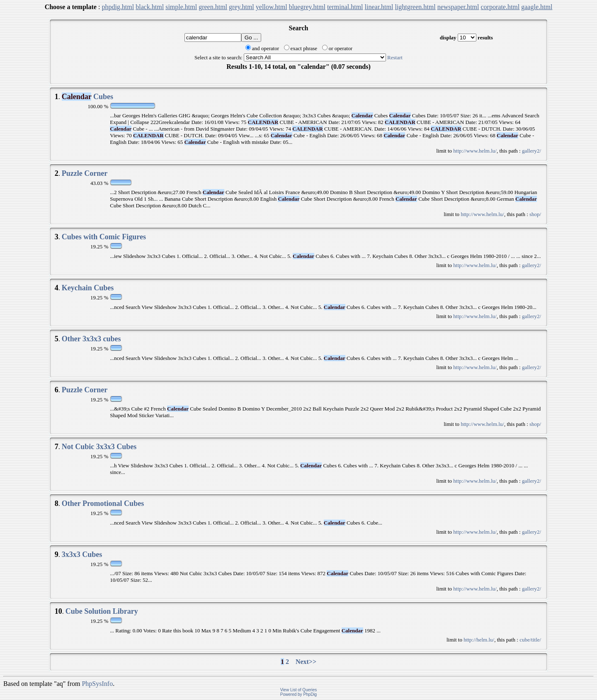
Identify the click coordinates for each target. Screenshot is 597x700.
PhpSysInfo (97, 684)
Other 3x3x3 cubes (91, 339)
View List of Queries (299, 690)
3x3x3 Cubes (82, 554)
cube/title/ (530, 640)
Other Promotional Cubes (103, 503)
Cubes (87, 97)
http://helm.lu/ (479, 640)
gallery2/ (531, 151)
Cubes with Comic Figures (104, 237)
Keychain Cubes (88, 288)
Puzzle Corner (85, 173)
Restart (395, 57)
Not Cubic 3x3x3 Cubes (99, 447)
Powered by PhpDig (298, 694)
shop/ (535, 214)
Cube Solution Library (102, 611)
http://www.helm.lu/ (475, 151)
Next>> (306, 662)
